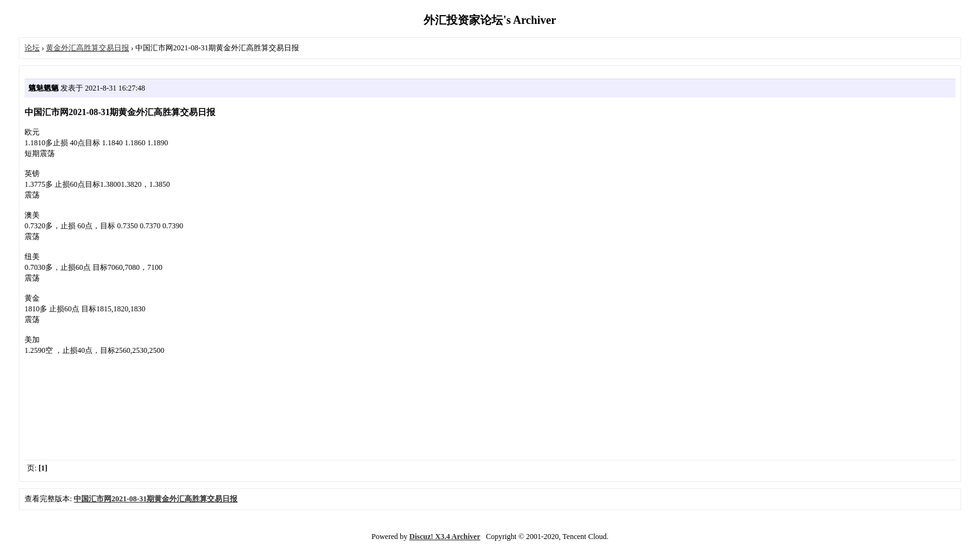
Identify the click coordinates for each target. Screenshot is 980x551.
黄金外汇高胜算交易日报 (87, 48)
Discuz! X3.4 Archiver (445, 537)
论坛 (32, 48)
